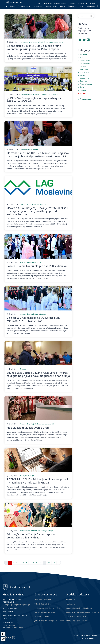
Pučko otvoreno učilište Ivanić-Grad (47, 608)
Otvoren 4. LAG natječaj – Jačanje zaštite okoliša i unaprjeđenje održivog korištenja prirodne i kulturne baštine (37, 211)
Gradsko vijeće (85, 72)
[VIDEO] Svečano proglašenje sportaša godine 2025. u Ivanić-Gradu (35, 100)
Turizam (83, 90)
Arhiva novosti (85, 99)
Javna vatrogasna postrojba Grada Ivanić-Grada (52, 621)
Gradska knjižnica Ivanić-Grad (45, 612)
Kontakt (92, 3)
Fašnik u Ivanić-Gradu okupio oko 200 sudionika (37, 266)
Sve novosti (84, 54)
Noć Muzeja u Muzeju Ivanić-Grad (28, 428)
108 (49, 563)
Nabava (62, 6)
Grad (82, 57)
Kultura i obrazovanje (43, 424)
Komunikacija (37, 6)
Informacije (91, 6)
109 (54, 563)
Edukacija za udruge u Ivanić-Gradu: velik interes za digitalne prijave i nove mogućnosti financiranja (38, 374)
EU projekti (72, 6)
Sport (50, 94)
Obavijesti (36, 204)
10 (40, 563)
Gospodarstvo (26, 42)
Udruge (72, 3)
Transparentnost (24, 6)
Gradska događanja (51, 42)
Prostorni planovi (86, 84)
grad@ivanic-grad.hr (16, 628)
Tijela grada (48, 3)
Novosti (12, 6)
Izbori (40, 3)
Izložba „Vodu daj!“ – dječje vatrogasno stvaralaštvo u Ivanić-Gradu (31, 536)
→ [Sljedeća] (59, 563)
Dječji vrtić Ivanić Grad (43, 600)
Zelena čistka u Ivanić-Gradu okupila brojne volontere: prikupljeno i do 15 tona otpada (34, 47)
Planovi (81, 6)
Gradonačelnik (38, 42)
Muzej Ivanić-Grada (42, 616)
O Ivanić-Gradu (82, 3)
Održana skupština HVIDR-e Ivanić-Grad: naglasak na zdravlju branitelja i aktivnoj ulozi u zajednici (38, 155)
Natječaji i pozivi (51, 6)
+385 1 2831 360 (9, 625)
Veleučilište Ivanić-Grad (43, 604)
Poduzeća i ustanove (61, 3)
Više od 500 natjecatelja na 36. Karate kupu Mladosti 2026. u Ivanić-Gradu (34, 319)
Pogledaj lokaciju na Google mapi (16, 605)
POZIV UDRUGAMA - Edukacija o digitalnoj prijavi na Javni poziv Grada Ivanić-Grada (37, 481)
